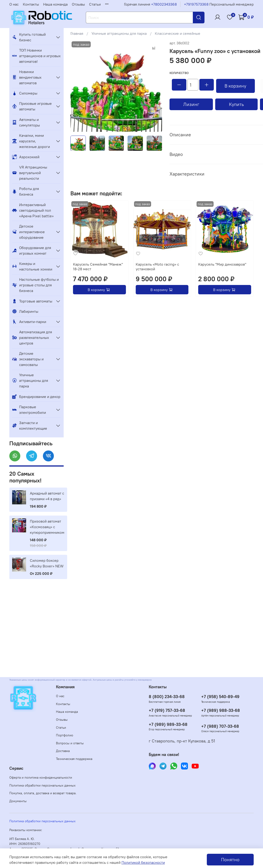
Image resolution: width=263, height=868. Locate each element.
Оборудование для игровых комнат (32, 250)
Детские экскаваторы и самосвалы (28, 359)
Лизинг (191, 104)
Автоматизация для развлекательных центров (32, 337)
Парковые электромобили (29, 410)
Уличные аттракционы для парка (119, 33)
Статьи (95, 4)
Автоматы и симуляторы (26, 122)
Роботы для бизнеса (26, 191)
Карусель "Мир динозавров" (222, 264)
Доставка (63, 751)
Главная (77, 33)
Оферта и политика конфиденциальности (41, 777)
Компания (65, 687)
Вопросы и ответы (70, 743)
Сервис (16, 768)
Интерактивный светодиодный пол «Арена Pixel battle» (33, 210)
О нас (14, 4)
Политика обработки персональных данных (42, 785)
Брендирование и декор (36, 397)
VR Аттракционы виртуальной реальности (30, 173)
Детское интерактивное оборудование (28, 232)
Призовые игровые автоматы (32, 106)
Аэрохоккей (26, 157)
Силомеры (25, 93)
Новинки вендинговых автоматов (27, 77)
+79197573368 (196, 4)
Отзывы (78, 4)
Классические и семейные (178, 33)
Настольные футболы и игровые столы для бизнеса (35, 285)
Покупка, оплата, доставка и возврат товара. (43, 793)
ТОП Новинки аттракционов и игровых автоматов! (36, 56)
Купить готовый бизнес (29, 37)
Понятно (230, 859)
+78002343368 (164, 4)
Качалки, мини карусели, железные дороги (31, 141)
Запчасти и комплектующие (30, 425)
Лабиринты (25, 311)
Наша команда (55, 4)
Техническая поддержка (74, 759)
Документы (18, 801)
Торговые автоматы (32, 301)
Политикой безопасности (143, 862)
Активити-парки (29, 322)
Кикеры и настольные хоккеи (32, 266)
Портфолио (65, 735)
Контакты (31, 4)
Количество (179, 73)
